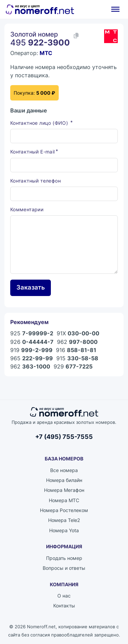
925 (32, 333)
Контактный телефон (35, 181)
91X (78, 333)
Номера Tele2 (64, 520)
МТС (46, 53)
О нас (64, 596)
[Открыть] (115, 9)
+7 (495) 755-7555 (64, 437)
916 (76, 350)
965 (32, 358)
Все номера (64, 470)
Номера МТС (64, 500)
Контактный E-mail (33, 152)
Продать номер (64, 558)
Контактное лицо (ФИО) (40, 123)
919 (31, 350)
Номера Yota (64, 530)
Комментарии (27, 209)
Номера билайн (64, 480)
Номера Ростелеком (64, 510)
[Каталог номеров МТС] (111, 36)
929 (73, 366)
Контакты (64, 606)
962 (77, 342)
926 (32, 342)
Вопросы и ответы (64, 568)
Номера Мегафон (64, 490)
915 (77, 358)
